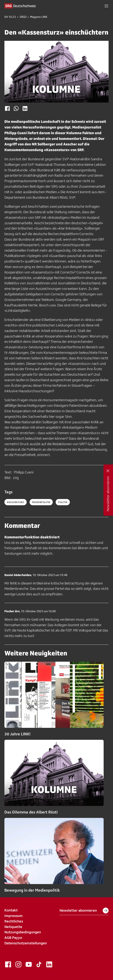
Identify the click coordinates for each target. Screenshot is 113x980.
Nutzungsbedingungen (23, 932)
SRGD (23, 17)
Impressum (14, 916)
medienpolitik (41, 502)
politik (63, 502)
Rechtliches (14, 921)
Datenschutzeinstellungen (26, 943)
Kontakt (11, 910)
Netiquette (13, 927)
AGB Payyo (13, 938)
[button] (106, 6)
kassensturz (16, 502)
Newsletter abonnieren (84, 911)
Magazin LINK (39, 17)
